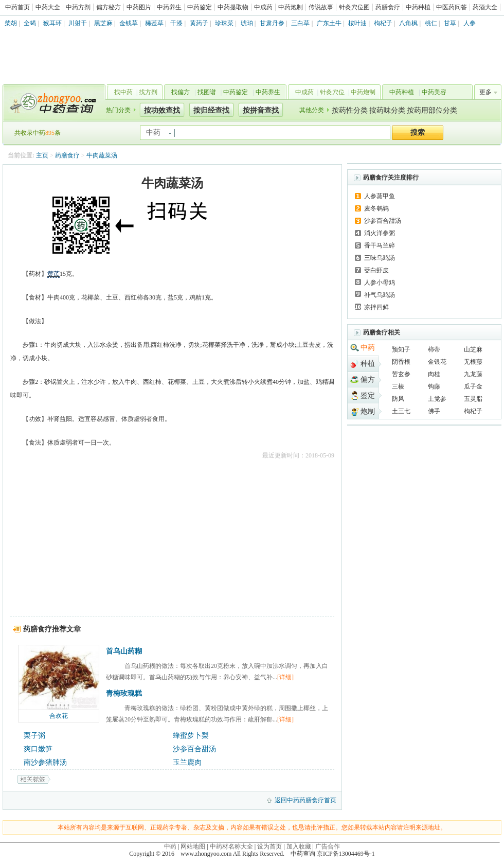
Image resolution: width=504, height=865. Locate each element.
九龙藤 (473, 374)
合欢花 (59, 716)
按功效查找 (162, 110)
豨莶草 (154, 23)
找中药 (123, 92)
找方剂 (148, 92)
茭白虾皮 (376, 270)
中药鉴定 (200, 7)
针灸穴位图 (354, 7)
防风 (398, 399)
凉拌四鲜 (376, 307)
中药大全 (48, 7)
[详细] (285, 677)
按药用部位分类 (432, 110)
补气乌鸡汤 (380, 295)
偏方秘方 (109, 7)
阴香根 (401, 362)
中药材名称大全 (231, 846)
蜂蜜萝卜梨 (191, 736)
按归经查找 (211, 110)
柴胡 (11, 23)
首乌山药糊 (124, 651)
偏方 (368, 379)
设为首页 (269, 846)
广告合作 (328, 846)
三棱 (398, 386)
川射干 (78, 23)
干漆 (176, 23)
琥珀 (247, 23)
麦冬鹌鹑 (376, 208)
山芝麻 (473, 349)
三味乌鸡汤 (380, 258)
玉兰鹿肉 (187, 762)
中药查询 (52, 103)
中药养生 (169, 7)
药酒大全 (485, 7)
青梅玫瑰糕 (124, 693)
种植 (368, 364)
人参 (470, 23)
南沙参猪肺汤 (45, 762)
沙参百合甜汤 (194, 749)
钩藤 (434, 386)
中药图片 (139, 7)
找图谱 (207, 92)
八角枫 (408, 23)
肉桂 (434, 374)
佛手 (434, 411)
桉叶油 (357, 23)
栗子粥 (34, 736)
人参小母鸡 (380, 283)
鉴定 (368, 395)
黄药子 (199, 23)
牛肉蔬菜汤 (102, 155)
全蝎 (30, 23)
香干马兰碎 (380, 245)
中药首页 (17, 7)
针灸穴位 (332, 92)
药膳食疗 (388, 7)
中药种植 (418, 7)
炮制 (368, 411)
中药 (368, 348)
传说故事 (321, 7)
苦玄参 (401, 374)
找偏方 (181, 92)
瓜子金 (473, 386)
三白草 (300, 23)
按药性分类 (350, 110)
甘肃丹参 (272, 23)
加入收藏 (299, 846)
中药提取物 (233, 7)
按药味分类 (387, 110)
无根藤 (473, 362)
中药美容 (434, 92)
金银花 (437, 362)
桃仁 (431, 23)
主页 (42, 155)
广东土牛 (329, 23)
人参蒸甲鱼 (380, 196)
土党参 (437, 399)
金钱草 (129, 23)
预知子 (401, 349)
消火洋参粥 (380, 233)
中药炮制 (291, 7)
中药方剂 (78, 7)
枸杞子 (383, 23)
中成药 (263, 7)
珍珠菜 (224, 23)
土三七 (401, 411)
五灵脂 (473, 399)
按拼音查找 (261, 110)
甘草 (450, 23)
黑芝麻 (103, 23)
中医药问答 (452, 7)
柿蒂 (434, 349)
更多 (485, 92)
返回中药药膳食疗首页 (305, 800)
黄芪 (53, 274)
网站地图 (193, 846)
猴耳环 (52, 23)
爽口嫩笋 (38, 749)
